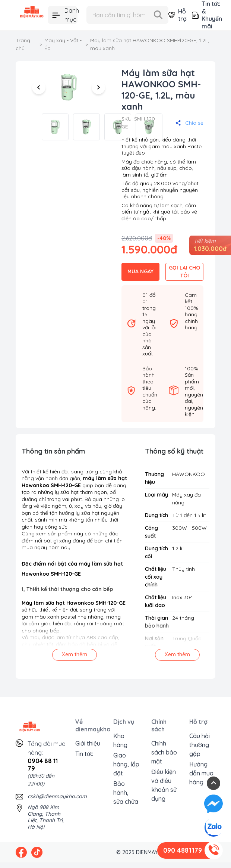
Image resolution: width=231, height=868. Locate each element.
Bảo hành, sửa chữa (126, 793)
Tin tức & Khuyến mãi (204, 15)
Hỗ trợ (174, 15)
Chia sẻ (189, 123)
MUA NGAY (140, 271)
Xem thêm (75, 654)
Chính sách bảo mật (164, 752)
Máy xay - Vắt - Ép (63, 44)
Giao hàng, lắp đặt (126, 764)
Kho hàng (120, 740)
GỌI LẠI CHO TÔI (184, 272)
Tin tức (84, 754)
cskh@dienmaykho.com (57, 796)
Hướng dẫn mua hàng (201, 773)
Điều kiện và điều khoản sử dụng (164, 785)
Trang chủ (23, 44)
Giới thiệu (88, 743)
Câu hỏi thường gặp (200, 745)
